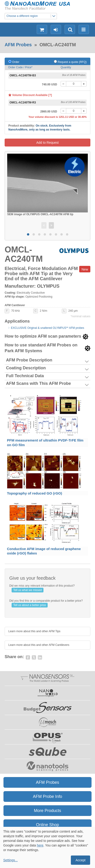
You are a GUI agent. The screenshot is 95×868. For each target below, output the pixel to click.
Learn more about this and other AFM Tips (34, 631)
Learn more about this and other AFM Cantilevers (39, 645)
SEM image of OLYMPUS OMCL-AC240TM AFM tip (40, 214)
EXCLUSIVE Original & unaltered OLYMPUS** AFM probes (47, 328)
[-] (63, 84)
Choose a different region (32, 16)
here (40, 845)
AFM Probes (18, 45)
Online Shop (47, 825)
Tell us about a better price (30, 605)
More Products (47, 811)
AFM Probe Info (47, 796)
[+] (84, 84)
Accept (80, 860)
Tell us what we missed (28, 590)
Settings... (10, 860)
